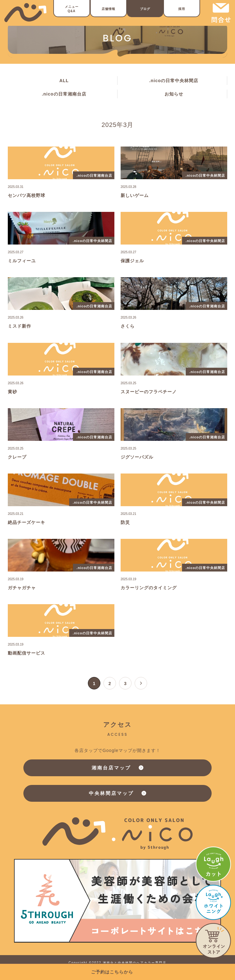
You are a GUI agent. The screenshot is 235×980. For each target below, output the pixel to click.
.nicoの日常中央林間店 (174, 81)
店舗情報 (108, 9)
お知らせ (174, 94)
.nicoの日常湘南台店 (64, 94)
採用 (182, 9)
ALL (64, 81)
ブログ (145, 9)
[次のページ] (141, 683)
